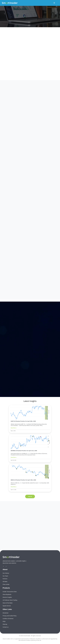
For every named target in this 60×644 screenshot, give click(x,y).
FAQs (4, 621)
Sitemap (5, 624)
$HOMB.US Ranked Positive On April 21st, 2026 (24, 451)
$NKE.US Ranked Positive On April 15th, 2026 (23, 480)
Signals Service (7, 606)
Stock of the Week (8, 603)
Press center (6, 584)
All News (5, 582)
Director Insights (7, 597)
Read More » (14, 428)
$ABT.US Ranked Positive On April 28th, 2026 (23, 421)
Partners (5, 579)
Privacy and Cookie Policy (10, 616)
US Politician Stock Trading (10, 600)
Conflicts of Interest (8, 619)
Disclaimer (6, 613)
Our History (6, 573)
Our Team (5, 576)
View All (30, 496)
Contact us (6, 627)
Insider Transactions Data (10, 592)
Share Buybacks (7, 594)
